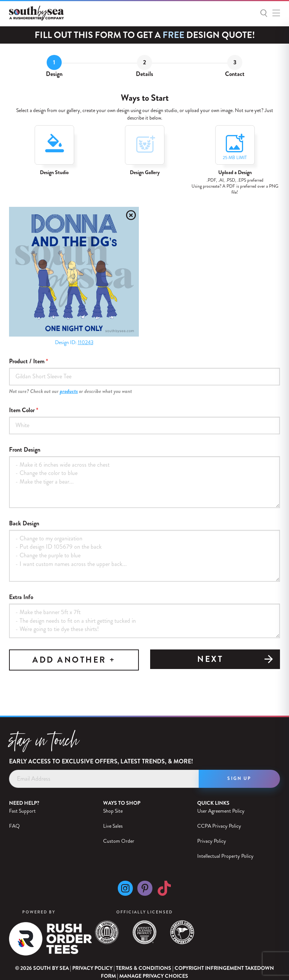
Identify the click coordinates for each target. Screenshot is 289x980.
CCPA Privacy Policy (219, 826)
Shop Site (113, 811)
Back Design (24, 523)
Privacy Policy (212, 841)
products (69, 391)
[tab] (54, 68)
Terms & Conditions (144, 968)
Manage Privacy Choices (154, 976)
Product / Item (27, 361)
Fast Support (22, 811)
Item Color (22, 410)
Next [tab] (236, 660)
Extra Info (21, 597)
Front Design (25, 450)
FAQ (14, 826)
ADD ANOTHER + (74, 660)
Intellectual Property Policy (225, 856)
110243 (86, 342)
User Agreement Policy (221, 811)
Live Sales (113, 826)
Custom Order (119, 841)
